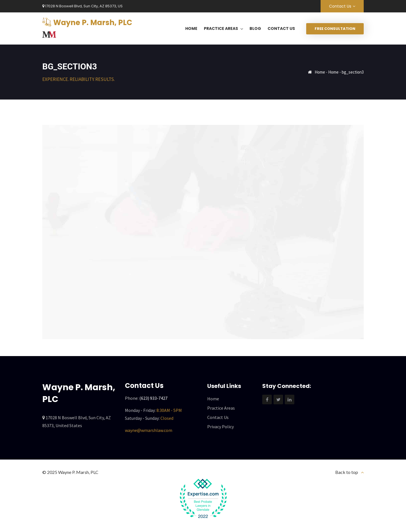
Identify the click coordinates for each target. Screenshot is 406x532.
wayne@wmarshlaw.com (149, 430)
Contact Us (340, 6)
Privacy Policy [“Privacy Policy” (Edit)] (220, 427)
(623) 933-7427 (153, 398)
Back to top (347, 472)
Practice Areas (221, 408)
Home (320, 72)
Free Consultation (335, 29)
